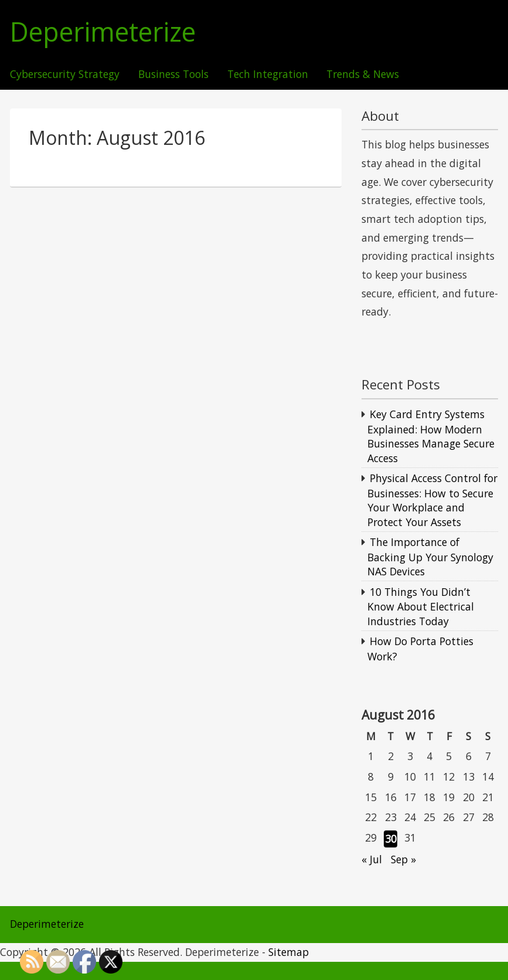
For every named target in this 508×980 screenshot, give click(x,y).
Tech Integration (268, 74)
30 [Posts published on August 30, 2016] (391, 839)
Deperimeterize (103, 32)
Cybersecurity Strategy (65, 74)
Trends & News (363, 74)
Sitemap (289, 952)
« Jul (372, 859)
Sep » (403, 859)
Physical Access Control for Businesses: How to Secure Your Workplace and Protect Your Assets (432, 500)
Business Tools (173, 74)
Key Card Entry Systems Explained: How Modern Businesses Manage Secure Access (431, 436)
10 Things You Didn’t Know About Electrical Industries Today (421, 606)
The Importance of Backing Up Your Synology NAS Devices (430, 557)
